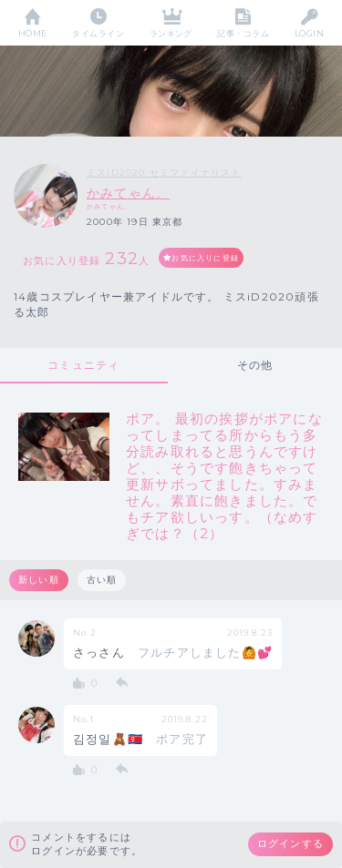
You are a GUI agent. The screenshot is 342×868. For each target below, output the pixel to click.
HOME (33, 33)
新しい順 (39, 580)
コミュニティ (83, 365)
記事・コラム (243, 33)
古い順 (102, 580)
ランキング (171, 33)
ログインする (290, 843)
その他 (255, 365)
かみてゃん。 (128, 193)
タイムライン (98, 33)
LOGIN (309, 33)
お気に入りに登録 (205, 258)
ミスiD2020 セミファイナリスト (164, 173)
